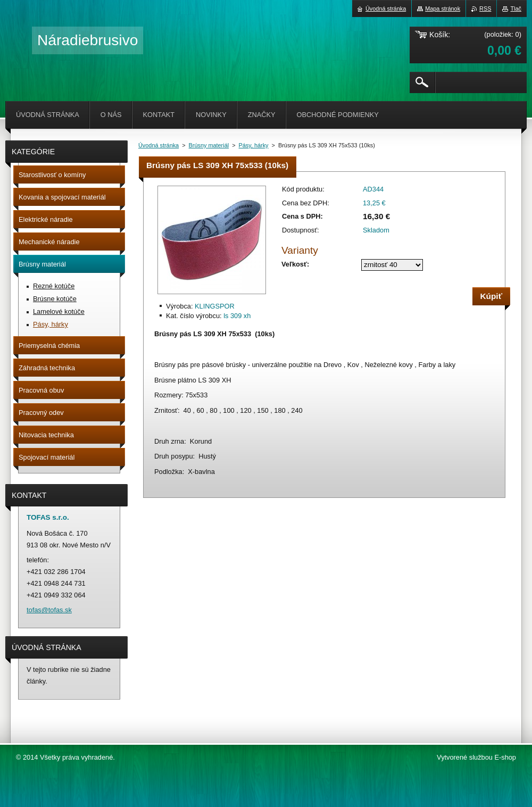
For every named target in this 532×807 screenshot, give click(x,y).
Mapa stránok (443, 9)
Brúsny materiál (209, 145)
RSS (485, 9)
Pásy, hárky (254, 145)
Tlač (516, 9)
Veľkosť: (295, 264)
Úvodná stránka (159, 145)
